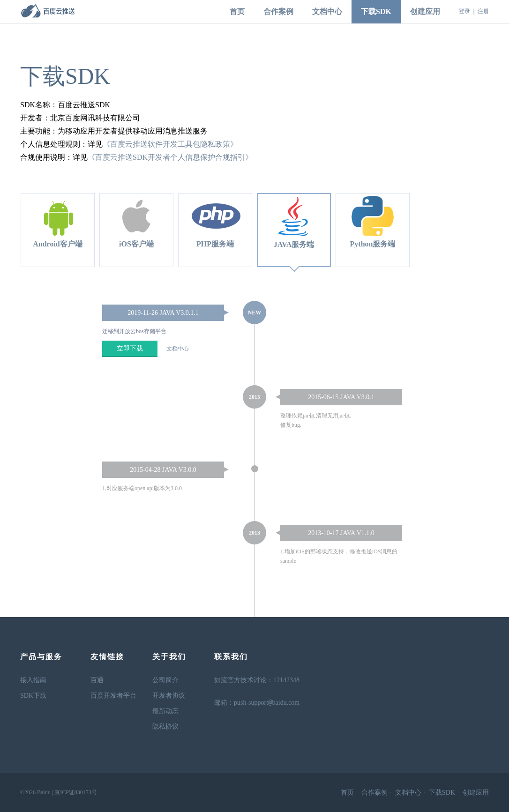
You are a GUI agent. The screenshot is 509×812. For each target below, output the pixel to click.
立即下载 (130, 348)
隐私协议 (165, 726)
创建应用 (425, 11)
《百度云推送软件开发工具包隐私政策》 (170, 144)
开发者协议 (169, 696)
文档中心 (327, 11)
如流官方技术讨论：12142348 (257, 680)
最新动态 (165, 711)
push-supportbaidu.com (267, 703)
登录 (464, 11)
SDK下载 (33, 696)
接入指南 (33, 680)
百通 (97, 680)
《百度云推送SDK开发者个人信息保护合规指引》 (170, 157)
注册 (483, 11)
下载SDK (376, 11)
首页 (237, 11)
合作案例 (278, 11)
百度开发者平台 (113, 696)
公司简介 (165, 680)
